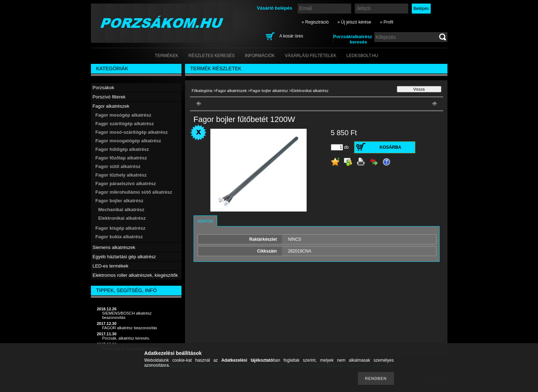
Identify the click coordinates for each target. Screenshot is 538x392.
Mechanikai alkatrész (121, 210)
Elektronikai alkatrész (122, 218)
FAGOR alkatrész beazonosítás (130, 328)
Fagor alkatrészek (231, 91)
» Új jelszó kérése (354, 22)
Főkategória (202, 91)
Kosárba (391, 147)
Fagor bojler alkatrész (269, 91)
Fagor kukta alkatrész (119, 237)
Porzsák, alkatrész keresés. (126, 338)
